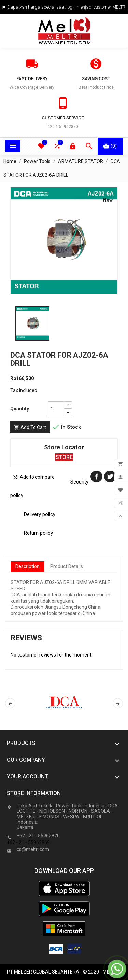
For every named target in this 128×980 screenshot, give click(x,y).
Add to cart (30, 427)
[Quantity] (56, 409)
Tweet (110, 477)
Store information (34, 793)
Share (96, 477)
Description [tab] (27, 566)
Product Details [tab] (67, 566)
